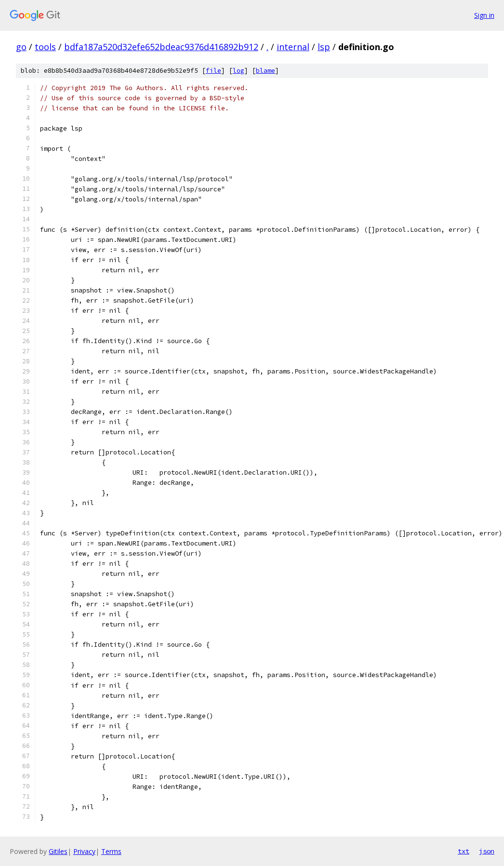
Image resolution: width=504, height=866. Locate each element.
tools (45, 47)
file (213, 71)
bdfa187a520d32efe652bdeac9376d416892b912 (161, 47)
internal (293, 47)
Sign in (484, 15)
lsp (324, 47)
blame (265, 71)
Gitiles (58, 851)
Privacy (84, 851)
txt (464, 851)
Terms (111, 851)
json (487, 851)
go (21, 47)
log (239, 71)
